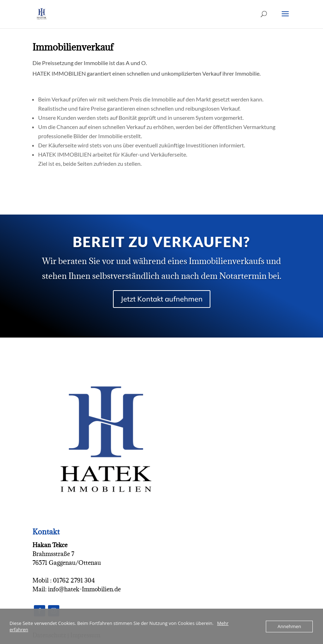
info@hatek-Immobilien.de (84, 589)
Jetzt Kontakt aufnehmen (162, 299)
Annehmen (289, 626)
